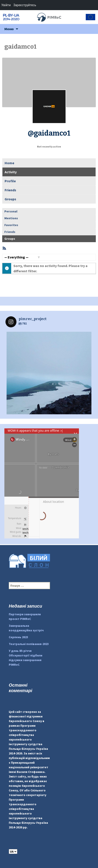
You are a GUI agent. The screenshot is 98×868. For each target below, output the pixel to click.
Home (9, 163)
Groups (10, 199)
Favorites (11, 225)
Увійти (6, 5)
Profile (10, 181)
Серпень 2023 (18, 637)
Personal (11, 211)
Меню (9, 29)
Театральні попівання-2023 (29, 644)
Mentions (11, 218)
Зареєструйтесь (25, 5)
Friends (10, 190)
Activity (11, 172)
